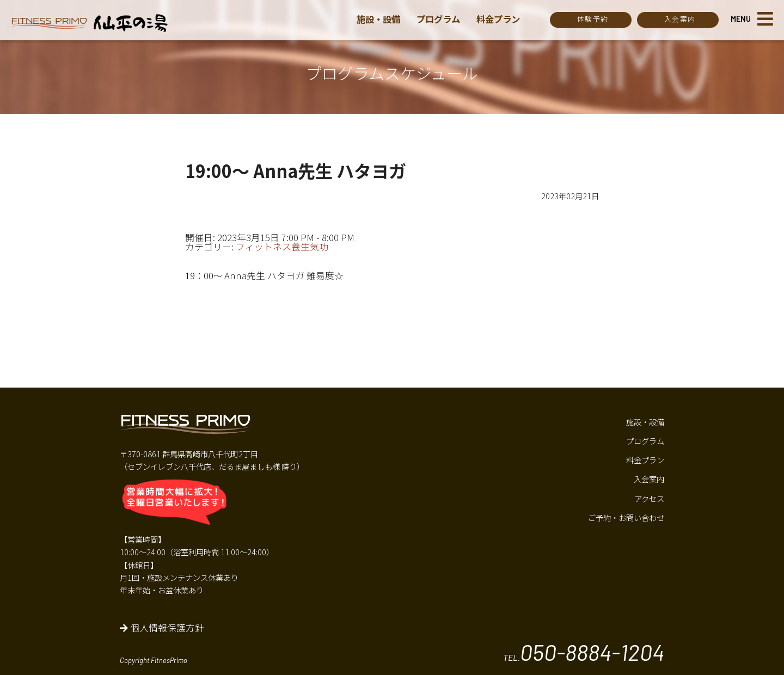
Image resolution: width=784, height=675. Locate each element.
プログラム (442, 19)
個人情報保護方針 (162, 628)
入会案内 (680, 19)
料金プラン (504, 19)
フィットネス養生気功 (282, 247)
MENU (741, 19)
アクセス (649, 498)
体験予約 (593, 19)
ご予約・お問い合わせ (626, 517)
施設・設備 (380, 19)
